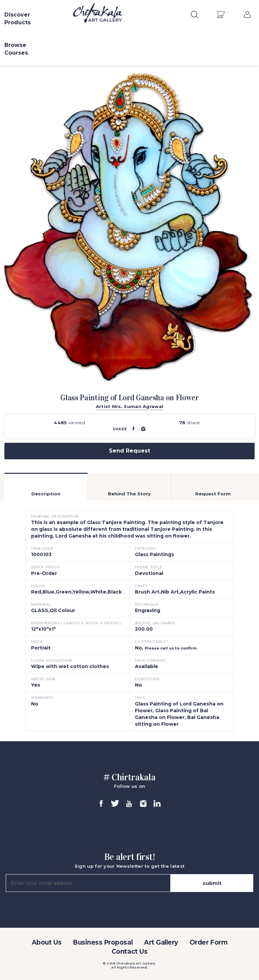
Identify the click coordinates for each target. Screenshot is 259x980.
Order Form (208, 942)
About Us (47, 942)
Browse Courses (16, 49)
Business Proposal (103, 942)
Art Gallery (161, 942)
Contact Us (129, 952)
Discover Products (18, 19)
